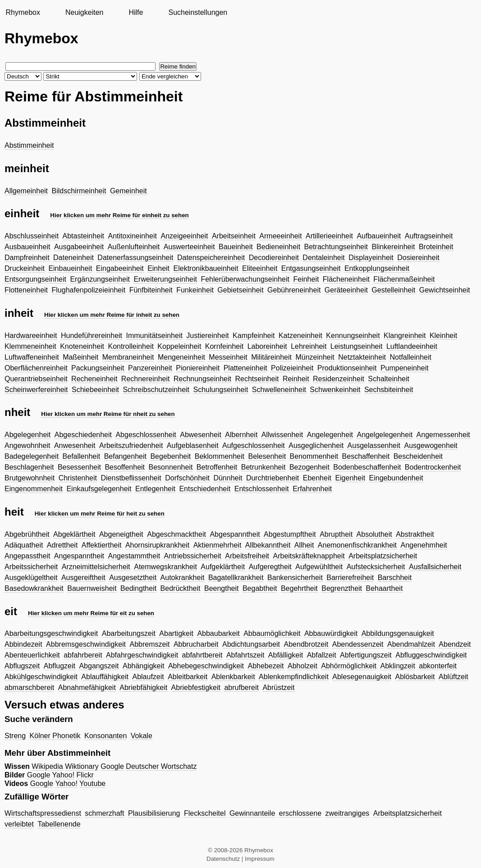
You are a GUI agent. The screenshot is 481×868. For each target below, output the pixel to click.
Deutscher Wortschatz (161, 766)
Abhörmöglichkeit (349, 666)
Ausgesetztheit (133, 578)
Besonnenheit (171, 467)
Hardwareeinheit (31, 336)
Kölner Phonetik (55, 736)
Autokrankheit (183, 578)
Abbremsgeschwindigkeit (86, 644)
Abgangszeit (99, 666)
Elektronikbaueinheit (206, 268)
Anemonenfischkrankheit (357, 545)
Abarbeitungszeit (129, 633)
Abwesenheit (201, 435)
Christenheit (78, 478)
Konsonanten (105, 736)
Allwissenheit (282, 435)
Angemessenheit (443, 435)
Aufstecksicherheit (376, 567)
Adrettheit (62, 545)
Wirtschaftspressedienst (43, 813)
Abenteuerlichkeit (32, 655)
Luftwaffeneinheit (32, 357)
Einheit (158, 268)
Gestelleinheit (393, 290)
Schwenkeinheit (335, 390)
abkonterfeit (438, 666)
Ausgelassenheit (374, 445)
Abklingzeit (397, 666)
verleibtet (19, 824)
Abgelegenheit (27, 435)
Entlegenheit (155, 489)
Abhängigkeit (144, 666)
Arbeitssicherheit (31, 567)
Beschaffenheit (366, 456)
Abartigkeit (176, 633)
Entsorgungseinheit (35, 279)
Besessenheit (79, 467)
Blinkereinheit (393, 247)
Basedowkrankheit (34, 588)
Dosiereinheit (418, 258)
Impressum (260, 859)
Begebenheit (170, 456)
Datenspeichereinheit (211, 258)
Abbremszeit (150, 644)
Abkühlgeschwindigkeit (41, 677)
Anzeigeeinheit (184, 236)
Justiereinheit (207, 336)
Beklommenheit (220, 456)
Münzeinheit (315, 357)
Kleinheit (443, 336)
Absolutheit (374, 534)
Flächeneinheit (346, 279)
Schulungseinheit (221, 390)
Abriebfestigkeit (196, 688)
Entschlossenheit (262, 489)
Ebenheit (317, 478)
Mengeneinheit (181, 357)
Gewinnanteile (252, 813)
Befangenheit (125, 456)
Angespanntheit (79, 556)
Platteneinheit (245, 368)
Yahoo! (64, 775)
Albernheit (241, 435)
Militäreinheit (271, 357)
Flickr (85, 775)
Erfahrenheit (312, 489)
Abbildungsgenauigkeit (398, 633)
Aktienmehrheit (218, 545)
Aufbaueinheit (379, 236)
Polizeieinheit (292, 368)
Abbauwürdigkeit (331, 633)
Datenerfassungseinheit (135, 258)
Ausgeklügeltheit (31, 578)
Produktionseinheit (347, 368)
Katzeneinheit (300, 336)
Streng (15, 736)
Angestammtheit (134, 556)
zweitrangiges (348, 813)
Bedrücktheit (181, 588)
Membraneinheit (128, 357)
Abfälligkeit (286, 655)
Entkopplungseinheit (377, 268)
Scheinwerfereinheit (36, 390)
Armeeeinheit (280, 236)
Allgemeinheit (26, 191)
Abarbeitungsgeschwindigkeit (51, 633)
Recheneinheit (94, 379)
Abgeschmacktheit (176, 534)
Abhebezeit (266, 666)
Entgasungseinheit (311, 268)
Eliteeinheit (260, 268)
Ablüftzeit (454, 677)
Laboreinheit (267, 346)
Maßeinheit (80, 357)
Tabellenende (59, 824)
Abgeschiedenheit (83, 435)
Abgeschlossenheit (146, 435)
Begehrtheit (299, 588)
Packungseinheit (98, 368)
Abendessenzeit (358, 644)
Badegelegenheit (32, 456)
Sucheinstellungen (198, 12)
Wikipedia (47, 766)
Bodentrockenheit (433, 467)
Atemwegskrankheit (165, 567)
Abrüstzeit (278, 688)
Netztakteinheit (362, 357)
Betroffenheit (217, 467)
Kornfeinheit (224, 346)
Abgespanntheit (235, 534)
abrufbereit (241, 688)
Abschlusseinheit (32, 236)
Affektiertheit (102, 545)
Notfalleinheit (410, 357)
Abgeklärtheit (74, 534)
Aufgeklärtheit (223, 567)
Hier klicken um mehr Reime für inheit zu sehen (112, 315)
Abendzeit (455, 644)
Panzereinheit (150, 368)
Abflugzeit (60, 666)
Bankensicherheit (295, 578)
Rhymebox (23, 12)
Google (112, 766)
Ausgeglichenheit (316, 445)
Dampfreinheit (27, 258)
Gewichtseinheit (445, 290)
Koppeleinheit (179, 346)
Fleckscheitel (205, 813)
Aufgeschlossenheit (254, 445)
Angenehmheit (424, 545)
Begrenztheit (342, 588)
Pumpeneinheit (405, 368)
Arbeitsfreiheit (247, 556)
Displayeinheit (371, 258)
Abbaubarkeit (218, 633)
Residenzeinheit (339, 379)
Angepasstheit (27, 556)
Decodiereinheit (274, 258)
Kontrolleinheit (131, 346)
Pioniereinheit (198, 368)
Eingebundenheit (396, 478)
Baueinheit (236, 247)
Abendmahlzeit (411, 644)
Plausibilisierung (154, 813)
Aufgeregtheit (270, 567)
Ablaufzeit (148, 677)
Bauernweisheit (92, 588)
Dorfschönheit (187, 478)
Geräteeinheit (346, 290)
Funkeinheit (195, 290)
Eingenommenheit (34, 489)
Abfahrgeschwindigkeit (142, 655)
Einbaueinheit (70, 268)
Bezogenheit (309, 467)
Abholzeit (302, 666)
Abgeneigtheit (121, 534)
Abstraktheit (415, 534)
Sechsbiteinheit (389, 390)
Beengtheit (222, 588)
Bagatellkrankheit (236, 578)
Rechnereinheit (146, 379)
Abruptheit (336, 534)
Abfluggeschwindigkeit (431, 655)
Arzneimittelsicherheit (96, 567)
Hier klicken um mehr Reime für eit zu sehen (91, 613)
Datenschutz (223, 859)
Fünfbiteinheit (151, 290)
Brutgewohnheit (30, 478)
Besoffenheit (125, 467)
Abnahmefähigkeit (87, 688)
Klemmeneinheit (30, 346)
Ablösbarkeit (415, 677)
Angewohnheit (27, 445)
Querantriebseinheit (36, 379)
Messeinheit (228, 357)
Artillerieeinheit (329, 236)
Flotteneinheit (26, 290)
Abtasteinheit (84, 236)
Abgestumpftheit (290, 534)
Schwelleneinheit (279, 390)
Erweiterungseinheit (165, 279)
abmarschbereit (29, 688)
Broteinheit (436, 247)
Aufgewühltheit (319, 567)
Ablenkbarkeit (233, 677)
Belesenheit (267, 456)
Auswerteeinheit (189, 247)
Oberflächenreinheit (36, 368)
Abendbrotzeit (306, 644)
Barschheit (395, 578)
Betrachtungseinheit (336, 247)
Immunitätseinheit (154, 336)
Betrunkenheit (263, 467)
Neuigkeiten (85, 12)
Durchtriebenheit (273, 478)
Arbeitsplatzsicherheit (383, 556)
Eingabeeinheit (120, 268)
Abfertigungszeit (366, 655)
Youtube (92, 783)
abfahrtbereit (202, 655)
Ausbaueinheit (27, 247)
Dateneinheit (73, 258)
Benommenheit (314, 456)
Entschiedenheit (205, 489)
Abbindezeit (23, 644)
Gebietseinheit (240, 290)
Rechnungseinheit (202, 379)
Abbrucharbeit (196, 644)
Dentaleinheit (323, 258)
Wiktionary (82, 766)
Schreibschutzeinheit (156, 390)
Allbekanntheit (268, 545)
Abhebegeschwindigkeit (206, 666)
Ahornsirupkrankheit (157, 545)
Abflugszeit (22, 666)
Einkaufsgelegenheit (99, 489)
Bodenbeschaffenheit (367, 467)
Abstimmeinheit (29, 145)
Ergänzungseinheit (100, 279)
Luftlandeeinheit (412, 346)
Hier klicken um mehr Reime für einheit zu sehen (119, 215)
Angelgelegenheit (385, 435)
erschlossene (300, 813)
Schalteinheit (389, 379)
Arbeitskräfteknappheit (309, 556)
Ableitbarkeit (188, 677)
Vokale (142, 736)
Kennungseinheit (353, 336)
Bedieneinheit (278, 247)
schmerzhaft (104, 813)
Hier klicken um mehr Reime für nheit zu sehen (108, 414)
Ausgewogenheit (431, 445)
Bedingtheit (138, 588)
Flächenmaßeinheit (404, 279)
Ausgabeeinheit (79, 247)
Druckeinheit (25, 268)
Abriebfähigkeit (143, 688)
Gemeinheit (128, 191)
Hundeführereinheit (92, 336)
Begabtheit (260, 588)
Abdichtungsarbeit (251, 644)
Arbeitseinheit (234, 236)
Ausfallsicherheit (435, 567)
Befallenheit (82, 456)
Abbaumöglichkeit (272, 633)
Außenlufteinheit (134, 247)
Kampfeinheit (254, 336)
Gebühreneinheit (294, 290)
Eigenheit (350, 478)
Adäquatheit (24, 545)
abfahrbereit (83, 655)
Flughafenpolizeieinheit (89, 290)
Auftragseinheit (429, 236)
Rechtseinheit (257, 379)
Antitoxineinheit (133, 236)
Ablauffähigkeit (105, 677)
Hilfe (136, 12)
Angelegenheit (330, 435)
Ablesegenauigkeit (362, 677)
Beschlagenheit (29, 467)
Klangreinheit (405, 336)
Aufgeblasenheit (193, 445)
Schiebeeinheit (95, 390)
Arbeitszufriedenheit (131, 445)
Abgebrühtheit (27, 534)
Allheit (304, 545)
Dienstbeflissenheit (131, 478)
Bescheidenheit (418, 456)
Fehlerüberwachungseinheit (245, 279)
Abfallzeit (322, 655)
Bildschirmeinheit (79, 191)
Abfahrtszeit (245, 655)
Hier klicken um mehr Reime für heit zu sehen (100, 514)
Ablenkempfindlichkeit (294, 677)
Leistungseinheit (357, 346)
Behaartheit (385, 588)
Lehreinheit (309, 346)
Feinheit (306, 279)
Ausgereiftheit (83, 578)
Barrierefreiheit (350, 578)
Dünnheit (228, 478)
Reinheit (296, 379)
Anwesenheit (75, 445)
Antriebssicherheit (193, 556)
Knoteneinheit (82, 346)
